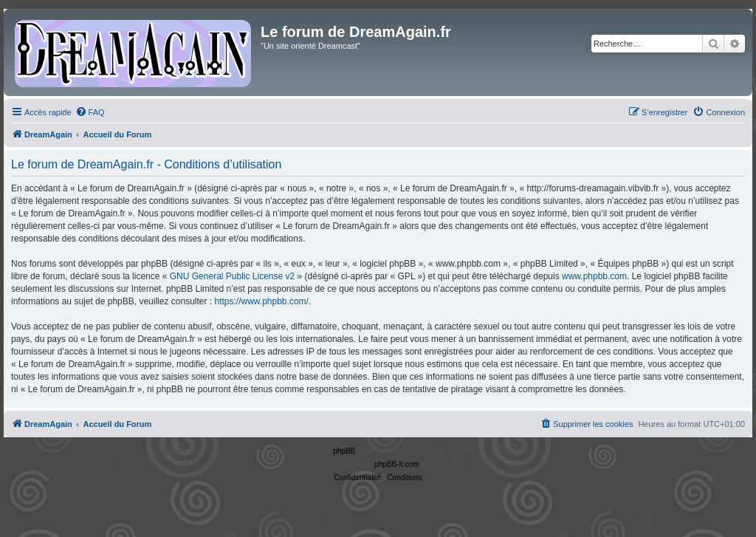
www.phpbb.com (594, 276)
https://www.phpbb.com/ (261, 301)
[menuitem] (90, 112)
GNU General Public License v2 (232, 276)
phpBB (344, 451)
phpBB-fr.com (397, 464)
